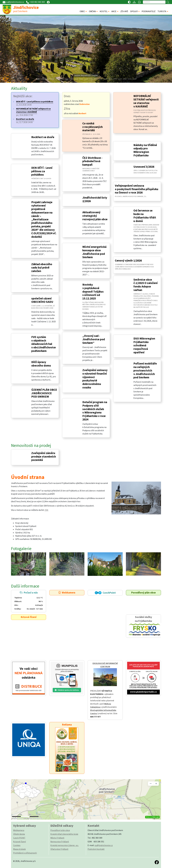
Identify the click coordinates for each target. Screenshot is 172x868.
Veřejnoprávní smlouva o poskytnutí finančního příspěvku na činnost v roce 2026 (137, 189)
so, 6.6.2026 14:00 (35, 103)
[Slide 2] (47, 79)
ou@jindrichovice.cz (104, 845)
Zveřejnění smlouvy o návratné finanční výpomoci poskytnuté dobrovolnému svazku (95, 379)
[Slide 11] (91, 79)
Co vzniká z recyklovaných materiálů (93, 127)
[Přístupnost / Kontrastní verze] (129, 2)
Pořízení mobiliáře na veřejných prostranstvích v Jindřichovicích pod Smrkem (145, 371)
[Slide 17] (120, 79)
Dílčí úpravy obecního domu (41, 364)
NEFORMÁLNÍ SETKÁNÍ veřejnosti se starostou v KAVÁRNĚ (146, 101)
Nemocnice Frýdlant (60, 842)
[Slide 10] (86, 79)
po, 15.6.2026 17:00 (33, 112)
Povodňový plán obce (144, 593)
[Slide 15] (110, 79)
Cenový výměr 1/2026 (128, 261)
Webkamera (67, 593)
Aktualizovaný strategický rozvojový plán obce (95, 216)
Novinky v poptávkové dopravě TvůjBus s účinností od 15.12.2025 (93, 292)
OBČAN (92, 11)
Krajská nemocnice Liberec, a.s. (64, 845)
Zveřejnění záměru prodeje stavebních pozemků (44, 457)
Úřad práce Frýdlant (59, 849)
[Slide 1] (42, 79)
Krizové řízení (29, 617)
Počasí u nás (29, 601)
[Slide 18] (125, 79)
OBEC (82, 11)
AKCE (114, 11)
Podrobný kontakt (96, 849)
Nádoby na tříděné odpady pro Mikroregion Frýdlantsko (145, 150)
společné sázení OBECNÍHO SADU (42, 300)
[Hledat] (154, 2)
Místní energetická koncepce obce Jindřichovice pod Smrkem (94, 252)
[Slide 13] (101, 79)
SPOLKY (134, 11)
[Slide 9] (81, 79)
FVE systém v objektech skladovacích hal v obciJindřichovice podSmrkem (44, 344)
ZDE (46, 510)
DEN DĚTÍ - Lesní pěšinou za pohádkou (42, 171)
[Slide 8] (76, 79)
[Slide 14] (105, 79)
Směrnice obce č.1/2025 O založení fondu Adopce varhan (146, 285)
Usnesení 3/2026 (144, 167)
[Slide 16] (115, 79)
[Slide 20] (134, 79)
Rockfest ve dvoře (43, 137)
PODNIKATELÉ (149, 11)
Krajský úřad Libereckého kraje (64, 834)
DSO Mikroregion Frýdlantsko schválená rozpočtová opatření (144, 346)
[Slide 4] (57, 79)
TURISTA (162, 11)
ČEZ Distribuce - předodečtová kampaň (92, 161)
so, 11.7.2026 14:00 (25, 121)
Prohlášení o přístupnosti (25, 853)
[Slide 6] (67, 79)
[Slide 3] (52, 79)
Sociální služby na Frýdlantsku (143, 626)
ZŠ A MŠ (124, 11)
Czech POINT (19, 838)
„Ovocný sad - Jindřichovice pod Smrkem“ (94, 339)
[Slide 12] (96, 79)
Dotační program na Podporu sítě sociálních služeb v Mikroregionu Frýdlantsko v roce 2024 (95, 411)
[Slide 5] (62, 79)
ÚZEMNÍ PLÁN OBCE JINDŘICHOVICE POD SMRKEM (44, 393)
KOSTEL (104, 11)
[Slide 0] (38, 79)
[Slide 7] (71, 79)
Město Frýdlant (57, 838)
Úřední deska (19, 834)
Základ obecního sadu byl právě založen (42, 268)
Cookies (17, 845)
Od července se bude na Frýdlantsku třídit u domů (145, 216)
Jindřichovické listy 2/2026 (95, 199)
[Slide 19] (130, 79)
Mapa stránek (19, 849)
